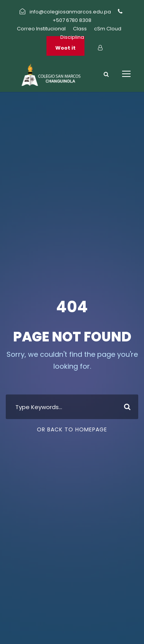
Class (80, 29)
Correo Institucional (41, 29)
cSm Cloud (108, 29)
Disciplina (72, 37)
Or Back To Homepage (72, 429)
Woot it (65, 48)
